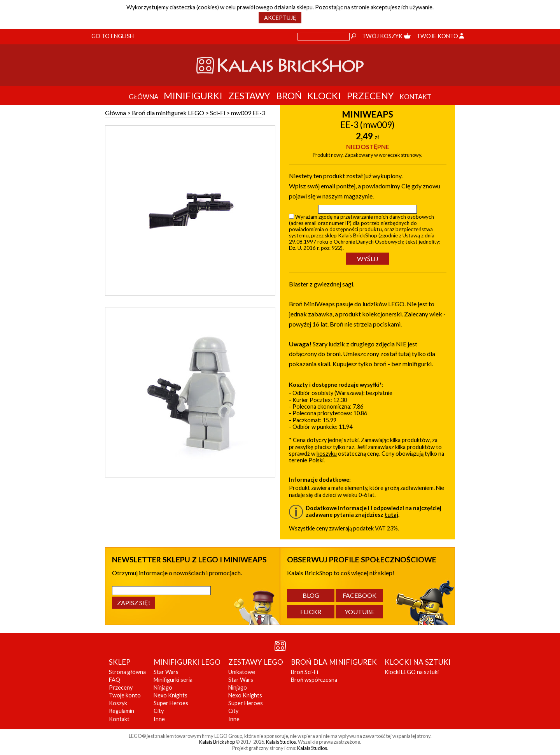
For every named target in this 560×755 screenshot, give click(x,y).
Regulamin (122, 711)
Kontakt (119, 719)
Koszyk (118, 703)
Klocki (324, 96)
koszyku (327, 454)
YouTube (360, 612)
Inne (159, 719)
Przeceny (370, 96)
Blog (311, 595)
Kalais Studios (281, 742)
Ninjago (163, 687)
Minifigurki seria (173, 680)
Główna (115, 113)
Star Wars (166, 672)
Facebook (360, 595)
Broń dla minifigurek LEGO (168, 113)
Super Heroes (171, 703)
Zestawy (249, 96)
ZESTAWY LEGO (256, 662)
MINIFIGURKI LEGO (187, 662)
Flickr (311, 612)
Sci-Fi (218, 113)
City (159, 711)
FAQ (115, 680)
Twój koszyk (386, 36)
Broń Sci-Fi (304, 672)
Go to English (113, 36)
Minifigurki (193, 96)
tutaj (391, 515)
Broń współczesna (314, 680)
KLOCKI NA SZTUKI (418, 662)
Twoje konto (440, 36)
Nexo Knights (171, 695)
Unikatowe (242, 672)
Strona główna (127, 672)
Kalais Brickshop (217, 742)
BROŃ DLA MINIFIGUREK (334, 662)
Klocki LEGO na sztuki (412, 672)
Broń (289, 96)
